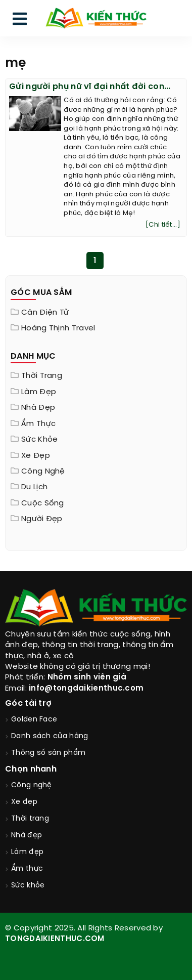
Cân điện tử (45, 313)
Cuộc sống (43, 503)
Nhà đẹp (38, 408)
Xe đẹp (36, 456)
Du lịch (34, 487)
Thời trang (42, 376)
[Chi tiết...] (163, 225)
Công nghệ (43, 472)
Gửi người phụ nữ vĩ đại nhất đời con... (90, 87)
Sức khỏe (39, 440)
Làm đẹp (39, 392)
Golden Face (34, 720)
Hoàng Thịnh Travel (58, 328)
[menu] (20, 21)
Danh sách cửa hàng (50, 736)
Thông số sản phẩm (48, 753)
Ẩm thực (38, 424)
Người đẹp (42, 519)
